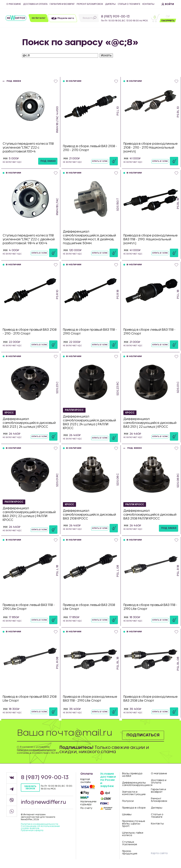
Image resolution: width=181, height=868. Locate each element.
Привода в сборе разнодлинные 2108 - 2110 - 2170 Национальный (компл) (151, 148)
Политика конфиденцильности (40, 824)
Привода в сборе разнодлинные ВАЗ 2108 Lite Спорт (151, 699)
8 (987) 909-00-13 (115, 17)
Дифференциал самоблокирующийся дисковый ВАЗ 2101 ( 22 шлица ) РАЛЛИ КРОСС (29, 514)
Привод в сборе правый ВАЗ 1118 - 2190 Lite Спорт (150, 607)
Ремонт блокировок (90, 4)
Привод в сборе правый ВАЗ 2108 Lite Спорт (30, 699)
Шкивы (127, 815)
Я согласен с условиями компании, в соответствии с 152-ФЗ (38, 750)
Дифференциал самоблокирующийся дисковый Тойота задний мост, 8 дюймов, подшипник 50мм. (89, 237)
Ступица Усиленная (130, 843)
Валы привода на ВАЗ (132, 775)
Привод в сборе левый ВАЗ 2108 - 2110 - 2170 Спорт (90, 148)
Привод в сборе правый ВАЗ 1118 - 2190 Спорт (90, 332)
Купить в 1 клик (100, 161)
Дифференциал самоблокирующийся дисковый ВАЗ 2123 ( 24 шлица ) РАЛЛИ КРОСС (89, 422)
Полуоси (128, 801)
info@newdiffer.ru (43, 802)
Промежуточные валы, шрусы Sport (134, 824)
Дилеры (110, 4)
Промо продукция (130, 852)
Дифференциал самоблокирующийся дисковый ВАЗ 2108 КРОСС (89, 515)
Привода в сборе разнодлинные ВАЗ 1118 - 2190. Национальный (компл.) (151, 239)
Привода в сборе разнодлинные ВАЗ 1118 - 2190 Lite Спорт (90, 699)
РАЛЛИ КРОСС (75, 410)
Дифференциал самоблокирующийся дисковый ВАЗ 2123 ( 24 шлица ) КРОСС (29, 423)
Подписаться (143, 735)
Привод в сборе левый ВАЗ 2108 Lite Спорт (89, 607)
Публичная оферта (32, 830)
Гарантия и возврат (62, 4)
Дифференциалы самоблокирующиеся (134, 784)
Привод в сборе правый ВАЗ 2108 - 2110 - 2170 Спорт (30, 332)
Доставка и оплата (35, 4)
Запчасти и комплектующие (134, 793)
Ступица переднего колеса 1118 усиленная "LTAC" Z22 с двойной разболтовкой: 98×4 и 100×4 (29, 239)
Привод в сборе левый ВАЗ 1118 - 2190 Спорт (149, 332)
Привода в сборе (134, 808)
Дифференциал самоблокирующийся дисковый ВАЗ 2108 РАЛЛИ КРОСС (150, 515)
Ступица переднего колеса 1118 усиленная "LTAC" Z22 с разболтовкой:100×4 (28, 148)
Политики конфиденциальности (36, 750)
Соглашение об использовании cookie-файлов (40, 827)
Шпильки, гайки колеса (133, 834)
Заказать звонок (30, 787)
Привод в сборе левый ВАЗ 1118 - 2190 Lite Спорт (29, 607)
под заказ (48, 161)
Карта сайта (159, 853)
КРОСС (9, 413)
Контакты (148, 4)
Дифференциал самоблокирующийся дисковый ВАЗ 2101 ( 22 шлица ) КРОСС (150, 423)
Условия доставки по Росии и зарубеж (108, 780)
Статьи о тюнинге (129, 4)
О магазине (14, 4)
